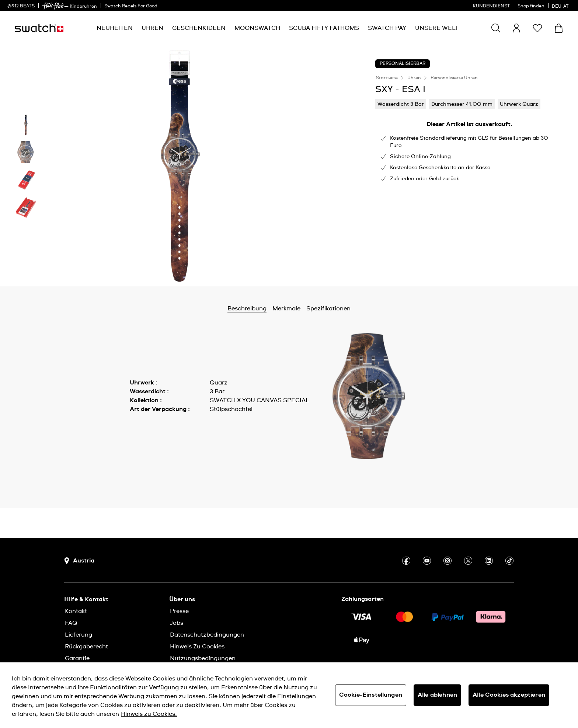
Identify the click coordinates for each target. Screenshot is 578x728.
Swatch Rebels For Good (131, 6)
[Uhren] (152, 28)
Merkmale (286, 309)
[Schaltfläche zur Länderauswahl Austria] (79, 561)
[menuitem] (115, 28)
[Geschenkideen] (199, 28)
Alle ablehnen (437, 695)
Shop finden (531, 6)
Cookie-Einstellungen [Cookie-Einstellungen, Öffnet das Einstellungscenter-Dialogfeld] (371, 695)
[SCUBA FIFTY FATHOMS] (324, 28)
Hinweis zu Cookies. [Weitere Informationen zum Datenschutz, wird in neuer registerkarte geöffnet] (149, 714)
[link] (53, 6)
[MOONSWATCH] (257, 28)
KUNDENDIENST (492, 6)
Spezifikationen (328, 309)
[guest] (516, 28)
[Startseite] (39, 28)
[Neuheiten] (115, 28)
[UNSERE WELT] (437, 28)
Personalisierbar (403, 64)
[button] (537, 28)
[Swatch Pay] (387, 28)
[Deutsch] (561, 6)
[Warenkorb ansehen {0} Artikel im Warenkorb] (559, 28)
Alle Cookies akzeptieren (509, 695)
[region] (289, 695)
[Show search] (496, 28)
